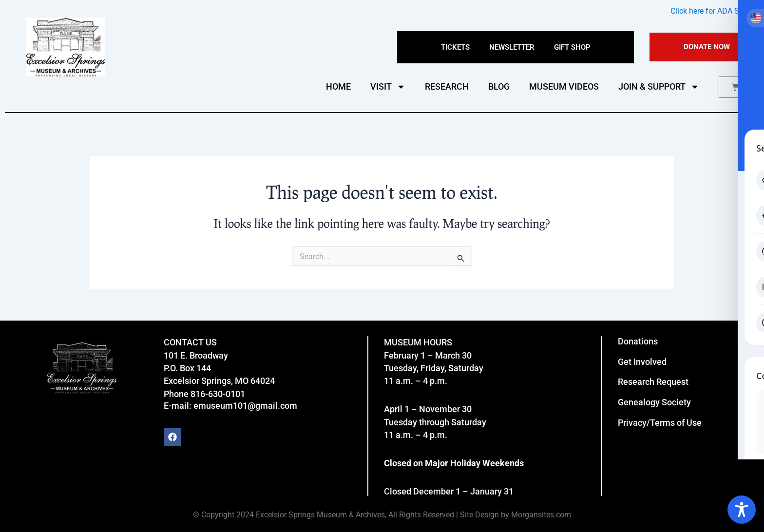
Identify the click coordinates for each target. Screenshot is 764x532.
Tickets (455, 47)
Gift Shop (572, 47)
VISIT (388, 87)
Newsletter (512, 47)
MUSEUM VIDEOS (564, 86)
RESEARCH (447, 86)
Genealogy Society (654, 402)
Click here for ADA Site (709, 11)
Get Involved (642, 362)
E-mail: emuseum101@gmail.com (230, 406)
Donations (638, 341)
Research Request (653, 382)
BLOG (499, 86)
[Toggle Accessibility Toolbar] (742, 510)
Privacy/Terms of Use (660, 423)
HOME (338, 86)
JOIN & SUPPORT (659, 87)
